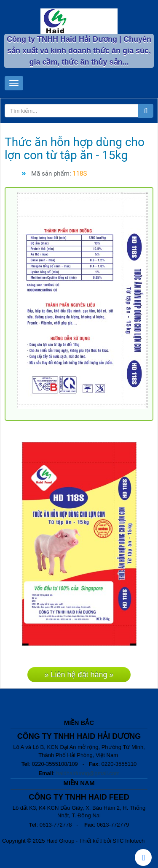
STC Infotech (129, 841)
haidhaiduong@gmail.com (88, 773)
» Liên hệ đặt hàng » (79, 675)
